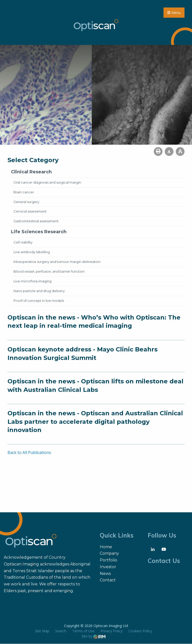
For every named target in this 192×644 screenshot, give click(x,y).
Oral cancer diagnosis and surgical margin (47, 182)
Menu (174, 13)
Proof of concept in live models (39, 301)
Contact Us (164, 561)
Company (109, 554)
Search (61, 631)
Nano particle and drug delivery (39, 291)
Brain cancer (24, 192)
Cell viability (23, 242)
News (105, 574)
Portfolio (108, 560)
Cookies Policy (140, 631)
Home (106, 547)
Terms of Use (83, 631)
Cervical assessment (30, 212)
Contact (108, 580)
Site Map (42, 631)
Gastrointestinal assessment (36, 221)
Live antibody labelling (32, 252)
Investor (108, 567)
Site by (93, 636)
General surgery (26, 202)
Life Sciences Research (39, 232)
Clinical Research (31, 172)
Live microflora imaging (32, 281)
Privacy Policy (111, 631)
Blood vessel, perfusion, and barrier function (49, 272)
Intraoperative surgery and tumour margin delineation (57, 262)
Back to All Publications (29, 453)
